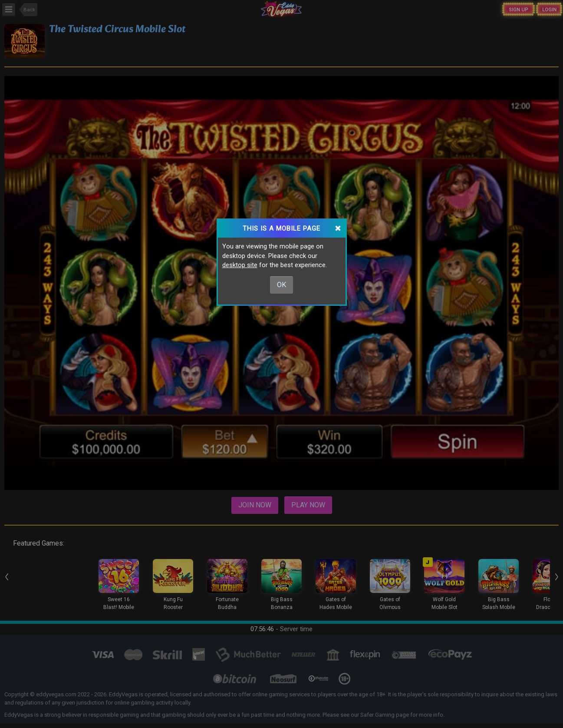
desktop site (240, 265)
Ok (281, 285)
